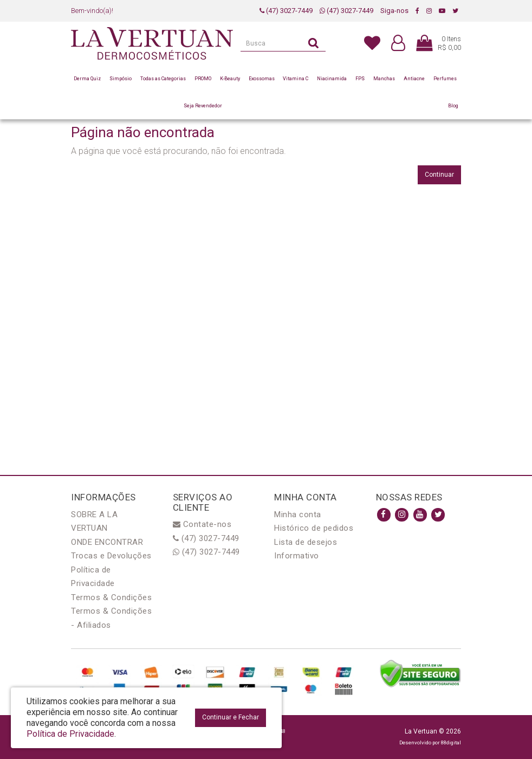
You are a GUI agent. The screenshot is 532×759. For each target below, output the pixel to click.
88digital (451, 742)
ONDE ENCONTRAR (107, 542)
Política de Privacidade (70, 734)
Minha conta (298, 514)
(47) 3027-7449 (286, 11)
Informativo (297, 556)
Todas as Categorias (163, 79)
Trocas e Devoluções (111, 556)
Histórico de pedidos (314, 528)
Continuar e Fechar (231, 717)
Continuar (439, 175)
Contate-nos (202, 524)
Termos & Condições (111, 597)
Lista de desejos (306, 542)
